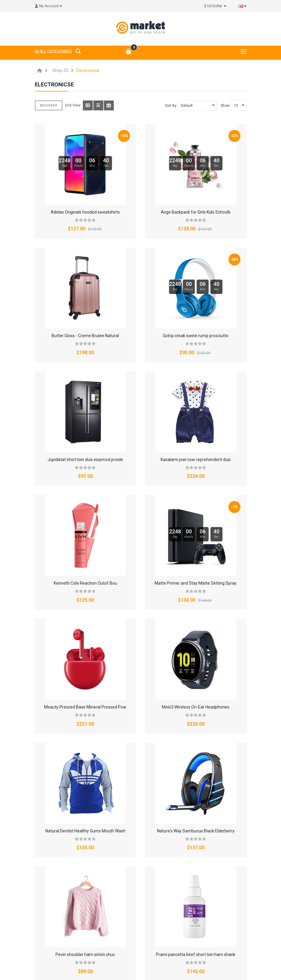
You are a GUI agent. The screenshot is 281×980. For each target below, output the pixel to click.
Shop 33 (60, 70)
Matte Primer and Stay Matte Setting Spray (196, 583)
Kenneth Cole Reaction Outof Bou (85, 583)
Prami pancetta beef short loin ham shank (196, 955)
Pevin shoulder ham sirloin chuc (85, 955)
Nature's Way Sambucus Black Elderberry (196, 831)
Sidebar (49, 105)
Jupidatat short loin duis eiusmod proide (85, 460)
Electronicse (88, 70)
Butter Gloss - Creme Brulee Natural (85, 336)
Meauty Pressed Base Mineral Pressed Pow (85, 707)
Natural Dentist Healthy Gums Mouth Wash (85, 831)
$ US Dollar (215, 6)
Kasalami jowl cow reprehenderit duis (196, 460)
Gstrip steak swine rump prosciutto (196, 336)
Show (225, 106)
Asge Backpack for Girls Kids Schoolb (196, 212)
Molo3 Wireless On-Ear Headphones (196, 707)
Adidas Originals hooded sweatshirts (85, 212)
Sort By (171, 106)
